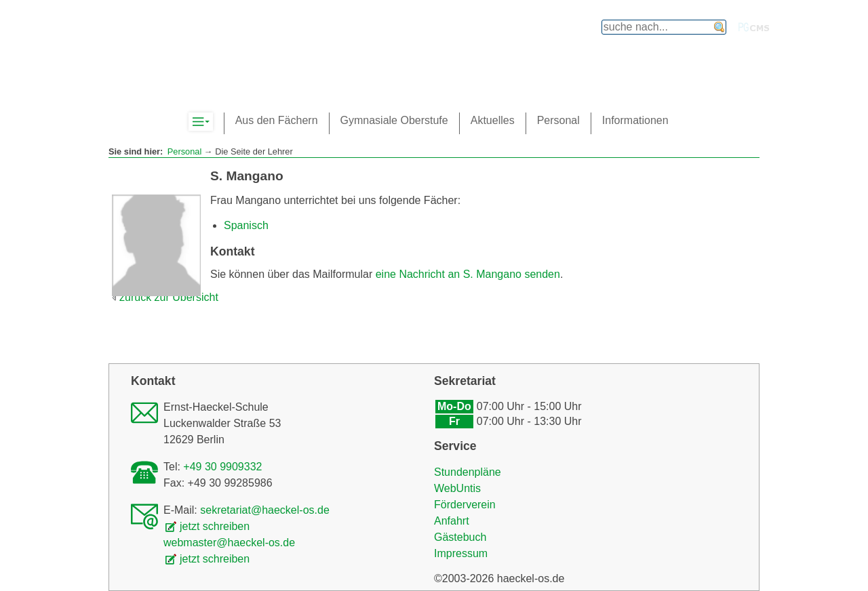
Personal (185, 151)
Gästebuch (460, 537)
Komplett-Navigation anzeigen (213, 122)
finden (719, 27)
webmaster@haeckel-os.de (229, 543)
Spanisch (246, 225)
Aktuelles (493, 120)
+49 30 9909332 (222, 467)
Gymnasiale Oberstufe (394, 120)
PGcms (754, 27)
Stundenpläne (468, 472)
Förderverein (465, 505)
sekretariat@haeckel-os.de (265, 510)
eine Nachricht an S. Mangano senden (468, 274)
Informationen (635, 120)
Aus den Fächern (277, 120)
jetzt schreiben (215, 526)
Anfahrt (452, 521)
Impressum (461, 553)
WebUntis (457, 488)
